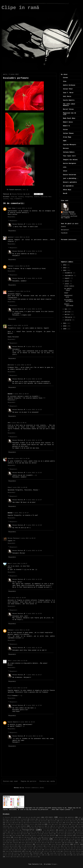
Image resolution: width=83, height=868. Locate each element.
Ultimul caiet (7, 855)
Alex (9, 688)
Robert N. (67, 126)
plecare (38, 844)
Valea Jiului (54, 855)
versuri (8, 857)
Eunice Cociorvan (69, 175)
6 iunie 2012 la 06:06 (19, 487)
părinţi (52, 843)
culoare (21, 197)
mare (79, 837)
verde (81, 855)
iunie (67, 284)
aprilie (68, 312)
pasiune (39, 843)
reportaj (16, 848)
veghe (75, 855)
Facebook (64, 233)
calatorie (45, 823)
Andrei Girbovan (69, 85)
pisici (30, 844)
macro (29, 837)
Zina (9, 487)
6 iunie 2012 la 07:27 (21, 513)
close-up (14, 197)
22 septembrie (68, 186)
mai (66, 309)
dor (49, 826)
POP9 (65, 141)
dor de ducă (57, 826)
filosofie (69, 828)
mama (53, 837)
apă (79, 819)
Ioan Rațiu (17, 834)
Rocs (9, 564)
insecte (37, 197)
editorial (13, 828)
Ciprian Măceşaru (69, 145)
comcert (56, 824)
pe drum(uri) (70, 843)
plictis (46, 844)
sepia (40, 850)
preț (22, 846)
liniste (70, 835)
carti (60, 823)
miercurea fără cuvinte (38, 839)
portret (76, 844)
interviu (8, 834)
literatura (80, 836)
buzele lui (9, 823)
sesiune (47, 850)
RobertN (10, 459)
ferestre (55, 828)
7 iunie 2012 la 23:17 (34, 675)
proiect (48, 846)
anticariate (42, 819)
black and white (65, 821)
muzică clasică (45, 841)
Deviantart (65, 230)
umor (22, 855)
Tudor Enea (11, 208)
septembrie (69, 276)
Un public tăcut (68, 289)
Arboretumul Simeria (15, 821)
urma (34, 855)
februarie (69, 317)
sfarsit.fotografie (58, 850)
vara (62, 855)
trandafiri (18, 199)
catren (68, 823)
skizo (65, 171)
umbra (16, 855)
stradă (58, 851)
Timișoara (36, 853)
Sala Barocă (77, 848)
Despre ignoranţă (69, 305)
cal (22, 823)
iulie (67, 281)
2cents (63, 227)
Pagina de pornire (29, 781)
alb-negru (49, 817)
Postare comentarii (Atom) (35, 788)
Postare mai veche (47, 781)
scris (28, 850)
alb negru (37, 817)
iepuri (53, 832)
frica (45, 830)
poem (60, 844)
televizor (17, 853)
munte (10, 841)
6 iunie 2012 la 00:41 (18, 423)
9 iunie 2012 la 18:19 (27, 722)
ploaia (53, 844)
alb (29, 817)
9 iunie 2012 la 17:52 (34, 705)
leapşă (45, 836)
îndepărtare (70, 834)
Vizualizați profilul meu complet (69, 217)
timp (45, 853)
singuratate (17, 851)
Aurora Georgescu (69, 163)
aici (24, 190)
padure (23, 843)
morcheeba (78, 839)
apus (4, 821)
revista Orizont (27, 848)
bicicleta (53, 821)
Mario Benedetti (7, 839)
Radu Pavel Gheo (69, 118)
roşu (11, 199)
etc (20, 828)
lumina (8, 837)
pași (46, 843)
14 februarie (7, 817)
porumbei (15, 846)
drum (79, 826)
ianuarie (68, 320)
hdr (41, 832)
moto (4, 841)
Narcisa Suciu (57, 841)
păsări (59, 843)
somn (33, 851)
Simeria (8, 851)
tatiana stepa (7, 853)
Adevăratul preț (68, 296)
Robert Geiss (68, 122)
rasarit (78, 846)
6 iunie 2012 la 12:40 (34, 525)
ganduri (52, 830)
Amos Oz (81, 817)
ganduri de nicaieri (66, 830)
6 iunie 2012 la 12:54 (34, 614)
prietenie (30, 846)
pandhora (11, 291)
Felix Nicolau (45, 828)
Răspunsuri (13, 221)
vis (26, 857)
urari (28, 855)
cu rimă (15, 826)
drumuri (5, 828)
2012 (65, 270)
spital (39, 851)
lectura (52, 835)
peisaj (81, 843)
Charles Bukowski (16, 824)
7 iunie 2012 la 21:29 (19, 661)
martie (68, 314)
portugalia (6, 846)
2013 (65, 268)
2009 (65, 329)
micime (23, 839)
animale (33, 819)
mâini (17, 839)
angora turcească (21, 819)
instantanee (79, 832)
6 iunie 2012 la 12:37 (34, 500)
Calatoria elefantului (33, 823)
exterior (26, 828)
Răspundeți (11, 217)
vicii (21, 857)
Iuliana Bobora (69, 152)
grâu (25, 832)
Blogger (54, 864)
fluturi (17, 830)
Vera (9, 661)
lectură (61, 836)
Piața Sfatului (10, 844)
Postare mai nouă (10, 781)
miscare (56, 839)
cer (7, 824)
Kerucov (66, 148)
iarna (46, 832)
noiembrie (69, 273)
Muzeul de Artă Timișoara (23, 841)
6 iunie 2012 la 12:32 (34, 473)
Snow (27, 851)
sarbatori (6, 850)
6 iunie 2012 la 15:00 (22, 630)
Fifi (62, 828)
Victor (65, 130)
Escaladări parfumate (69, 301)
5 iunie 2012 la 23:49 (34, 224)
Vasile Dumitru (13, 722)
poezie (67, 844)
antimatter (51, 819)
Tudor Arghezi (76, 853)
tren (67, 853)
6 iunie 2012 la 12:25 (34, 379)
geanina (10, 237)
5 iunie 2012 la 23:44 (22, 266)
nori (73, 841)
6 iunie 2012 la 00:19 (23, 365)
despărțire (41, 826)
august (68, 278)
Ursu (40, 855)
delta (32, 826)
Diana (10, 326)
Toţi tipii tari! (69, 156)
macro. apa (37, 837)
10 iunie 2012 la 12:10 (34, 736)
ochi (79, 841)
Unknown (10, 266)
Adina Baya (67, 190)
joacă (7, 836)
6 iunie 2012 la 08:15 (28, 538)
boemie (74, 821)
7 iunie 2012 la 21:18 (34, 648)
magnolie (47, 837)
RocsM (65, 193)
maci (23, 837)
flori (10, 830)
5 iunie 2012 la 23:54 (20, 326)
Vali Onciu (67, 96)
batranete (44, 821)
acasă (15, 817)
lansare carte (36, 836)
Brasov (81, 821)
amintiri (71, 817)
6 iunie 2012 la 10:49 (18, 598)
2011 (65, 323)
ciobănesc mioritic (29, 824)
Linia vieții (69, 286)
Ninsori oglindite (70, 182)
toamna (52, 853)
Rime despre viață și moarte (45, 848)
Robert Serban (60, 848)
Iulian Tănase (68, 133)
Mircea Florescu (13, 538)
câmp (82, 823)
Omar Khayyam (14, 843)
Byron (16, 823)
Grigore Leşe (33, 832)
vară (68, 855)
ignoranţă (61, 832)
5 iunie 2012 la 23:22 (22, 237)
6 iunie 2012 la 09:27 (19, 564)
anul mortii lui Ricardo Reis (66, 819)
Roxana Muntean (18, 224)
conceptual (65, 824)
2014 (65, 265)
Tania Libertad (76, 851)
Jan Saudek (80, 834)
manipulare (61, 837)
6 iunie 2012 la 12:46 (34, 579)
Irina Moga (67, 137)
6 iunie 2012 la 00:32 (21, 394)
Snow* (66, 293)
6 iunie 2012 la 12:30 (34, 440)
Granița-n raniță (15, 832)
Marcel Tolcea (68, 109)
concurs (74, 824)
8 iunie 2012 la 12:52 (19, 688)
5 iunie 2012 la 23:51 (34, 309)
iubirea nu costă (36, 834)
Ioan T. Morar (68, 93)
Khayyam (27, 836)
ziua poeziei (34, 857)
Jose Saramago (17, 836)
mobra (70, 839)
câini (75, 823)
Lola (65, 167)
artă (25, 821)
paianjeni (31, 843)
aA (8, 598)
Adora (24, 817)
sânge (13, 850)
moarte (63, 839)
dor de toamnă (70, 826)
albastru (61, 817)
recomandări (6, 848)
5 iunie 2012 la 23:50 (34, 251)
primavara (40, 846)
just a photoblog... (71, 178)
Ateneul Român (34, 821)
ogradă (5, 843)
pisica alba (21, 844)
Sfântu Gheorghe (71, 850)
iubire (25, 834)
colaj (50, 824)
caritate (53, 823)
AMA (9, 423)
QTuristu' (11, 365)
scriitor (20, 850)
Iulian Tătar (68, 89)
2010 (65, 326)
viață (15, 857)
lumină (16, 837)
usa (46, 855)
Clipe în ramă (20, 8)
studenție (66, 851)
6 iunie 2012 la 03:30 (22, 459)
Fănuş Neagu (35, 828)
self (34, 850)
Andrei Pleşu (9, 819)
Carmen (65, 78)
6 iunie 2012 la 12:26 (34, 410)
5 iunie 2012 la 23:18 (24, 208)
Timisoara (26, 853)
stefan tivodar (48, 851)
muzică (35, 841)
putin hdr (57, 846)
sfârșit (81, 850)
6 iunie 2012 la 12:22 (34, 347)
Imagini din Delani (70, 160)
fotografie (29, 197)
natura (66, 841)
